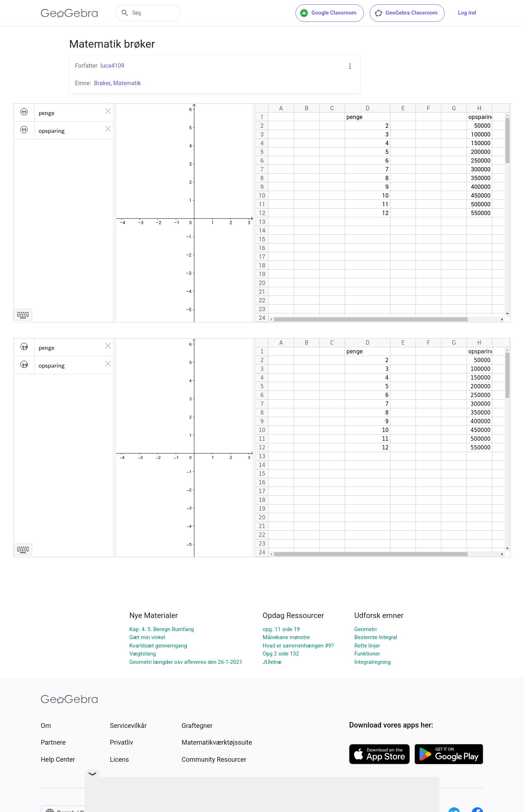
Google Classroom (328, 13)
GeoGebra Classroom (406, 13)
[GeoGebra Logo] (69, 13)
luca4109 (112, 66)
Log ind (467, 13)
